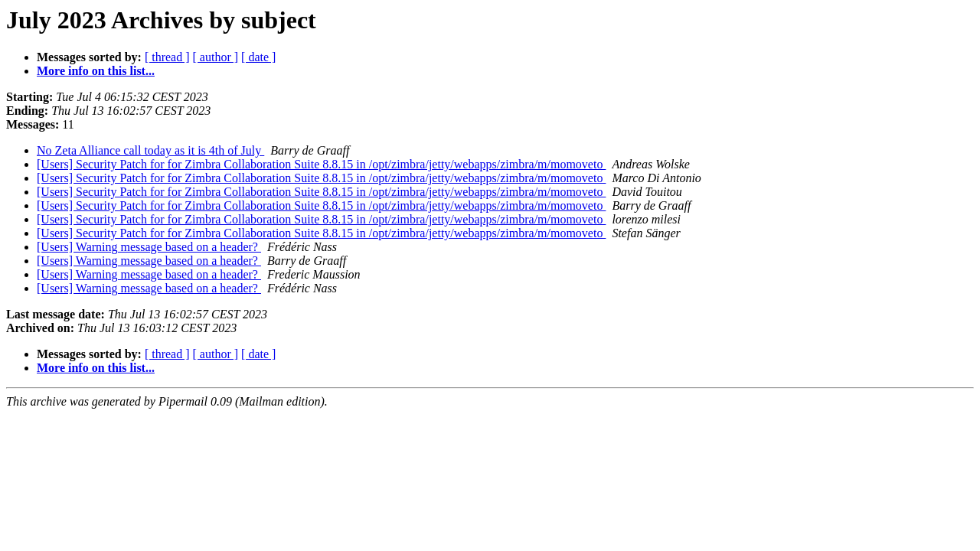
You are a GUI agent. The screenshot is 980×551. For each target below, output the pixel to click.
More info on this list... (96, 71)
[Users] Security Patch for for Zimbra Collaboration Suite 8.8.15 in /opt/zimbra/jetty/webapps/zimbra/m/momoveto (321, 164)
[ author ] (216, 57)
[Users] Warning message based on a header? (149, 247)
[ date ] (258, 57)
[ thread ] (167, 57)
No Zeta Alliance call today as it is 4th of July (150, 150)
